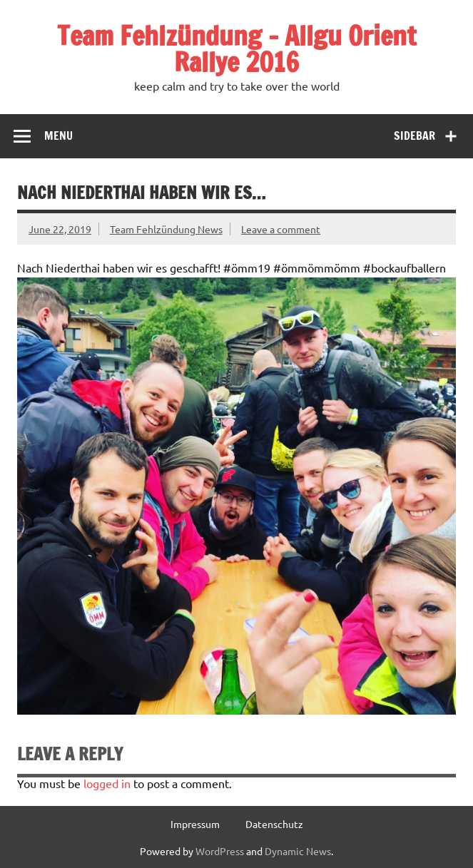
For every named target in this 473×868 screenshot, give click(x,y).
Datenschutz (274, 824)
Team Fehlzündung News (166, 229)
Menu (59, 136)
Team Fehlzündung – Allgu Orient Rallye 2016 (236, 49)
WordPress (220, 851)
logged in (107, 783)
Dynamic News (298, 851)
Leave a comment (281, 229)
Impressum (195, 824)
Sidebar (414, 136)
